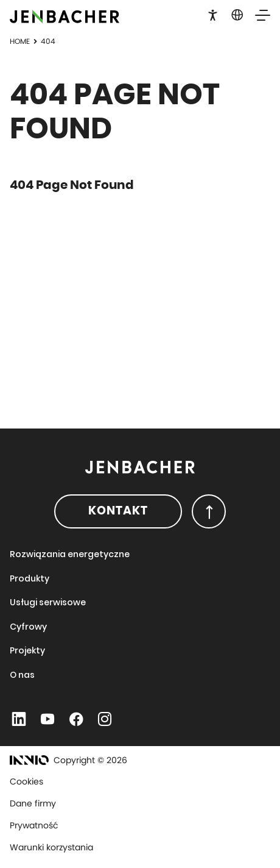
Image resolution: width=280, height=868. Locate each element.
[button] (213, 14)
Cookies (26, 781)
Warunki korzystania (51, 847)
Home (20, 41)
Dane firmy (33, 803)
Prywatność (34, 825)
